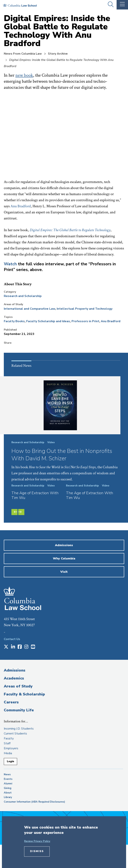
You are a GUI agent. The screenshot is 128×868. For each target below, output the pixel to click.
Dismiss (37, 851)
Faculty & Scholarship (24, 694)
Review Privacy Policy (37, 841)
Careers (11, 702)
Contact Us (12, 639)
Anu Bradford (21, 206)
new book (24, 75)
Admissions (15, 670)
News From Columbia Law (23, 54)
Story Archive (58, 54)
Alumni (8, 784)
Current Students (15, 734)
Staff (7, 743)
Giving (8, 788)
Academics (14, 678)
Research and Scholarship (23, 296)
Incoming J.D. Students (19, 729)
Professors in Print (85, 321)
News (7, 775)
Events (8, 779)
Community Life (19, 710)
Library (8, 797)
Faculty (9, 738)
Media (8, 753)
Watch (10, 264)
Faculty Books (14, 321)
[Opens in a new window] (6, 647)
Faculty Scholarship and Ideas (48, 321)
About (8, 793)
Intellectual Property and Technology (85, 309)
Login (10, 761)
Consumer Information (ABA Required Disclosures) (34, 802)
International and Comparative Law (29, 309)
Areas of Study (18, 686)
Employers (11, 748)
